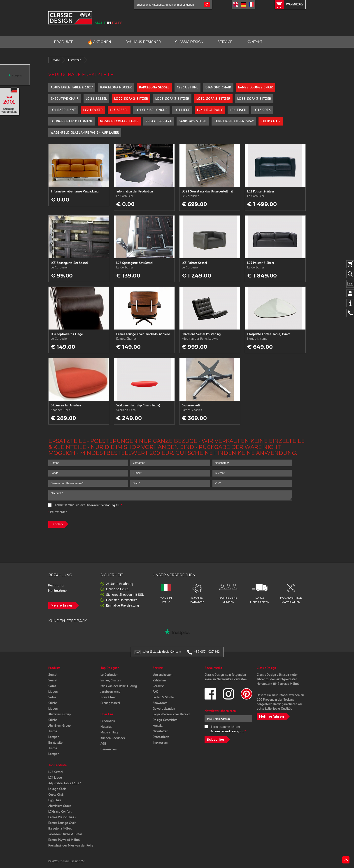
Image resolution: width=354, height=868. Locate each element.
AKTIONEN (99, 42)
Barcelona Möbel (60, 828)
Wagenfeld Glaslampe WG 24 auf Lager (85, 133)
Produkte (54, 668)
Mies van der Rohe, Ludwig (119, 686)
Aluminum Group (59, 714)
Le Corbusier (109, 675)
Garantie (158, 686)
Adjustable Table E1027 (65, 783)
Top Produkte (57, 765)
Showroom (160, 703)
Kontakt (157, 726)
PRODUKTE (64, 42)
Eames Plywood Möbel (64, 840)
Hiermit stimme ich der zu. (85, 505)
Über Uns (107, 714)
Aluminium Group (60, 806)
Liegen (53, 692)
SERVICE (225, 42)
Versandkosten (162, 675)
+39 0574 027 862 (207, 652)
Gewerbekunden (164, 709)
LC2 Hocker (93, 110)
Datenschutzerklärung (100, 505)
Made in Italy (109, 732)
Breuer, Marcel (110, 703)
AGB (103, 744)
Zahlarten (159, 680)
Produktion (108, 721)
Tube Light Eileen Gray (234, 121)
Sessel (53, 675)
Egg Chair (55, 800)
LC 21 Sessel (96, 99)
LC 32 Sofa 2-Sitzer (213, 99)
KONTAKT (254, 42)
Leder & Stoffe (163, 697)
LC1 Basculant (63, 110)
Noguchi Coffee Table (119, 121)
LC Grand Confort (60, 811)
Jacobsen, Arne (110, 692)
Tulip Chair (271, 121)
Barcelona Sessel (154, 87)
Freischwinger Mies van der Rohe (71, 845)
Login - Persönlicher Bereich (171, 714)
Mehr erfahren (62, 605)
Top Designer (110, 668)
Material (106, 727)
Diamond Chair (218, 87)
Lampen (54, 737)
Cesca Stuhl (187, 87)
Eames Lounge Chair (256, 87)
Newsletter (160, 731)
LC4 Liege (182, 110)
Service (55, 60)
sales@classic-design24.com (162, 652)
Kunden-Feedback (113, 738)
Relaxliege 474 (159, 121)
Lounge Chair (57, 789)
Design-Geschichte (165, 720)
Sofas (52, 686)
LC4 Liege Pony (210, 110)
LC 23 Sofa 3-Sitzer (172, 99)
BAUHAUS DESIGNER (143, 42)
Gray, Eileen (108, 697)
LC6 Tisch (238, 110)
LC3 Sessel (119, 110)
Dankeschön (108, 749)
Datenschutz (161, 737)
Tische (53, 731)
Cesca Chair (56, 794)
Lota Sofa (262, 110)
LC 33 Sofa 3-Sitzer (254, 99)
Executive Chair (65, 99)
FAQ (155, 692)
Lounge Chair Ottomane (72, 121)
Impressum (160, 742)
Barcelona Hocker (116, 87)
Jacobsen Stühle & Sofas (65, 834)
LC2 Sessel (56, 772)
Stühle (53, 703)
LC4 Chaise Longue (151, 110)
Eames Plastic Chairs (62, 817)
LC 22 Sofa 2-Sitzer (131, 99)
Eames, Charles (111, 680)
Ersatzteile (75, 60)
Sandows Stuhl (193, 121)
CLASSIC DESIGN (189, 42)
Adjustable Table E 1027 (72, 87)
